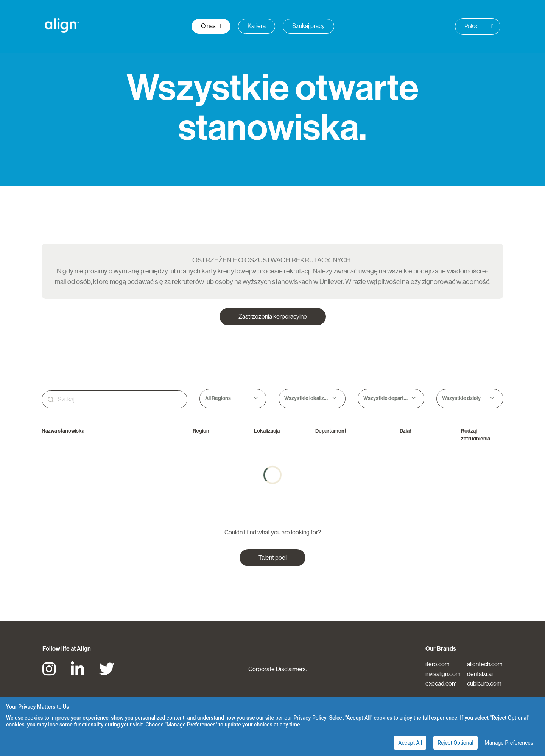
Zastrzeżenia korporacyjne (273, 316)
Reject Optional (455, 743)
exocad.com (441, 683)
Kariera (257, 26)
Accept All (410, 743)
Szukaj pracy (308, 26)
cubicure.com (484, 683)
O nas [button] (211, 26)
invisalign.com (443, 674)
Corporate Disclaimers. (278, 669)
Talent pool (272, 558)
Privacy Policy (310, 718)
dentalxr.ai (480, 674)
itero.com (438, 664)
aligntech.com (485, 664)
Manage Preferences (509, 743)
